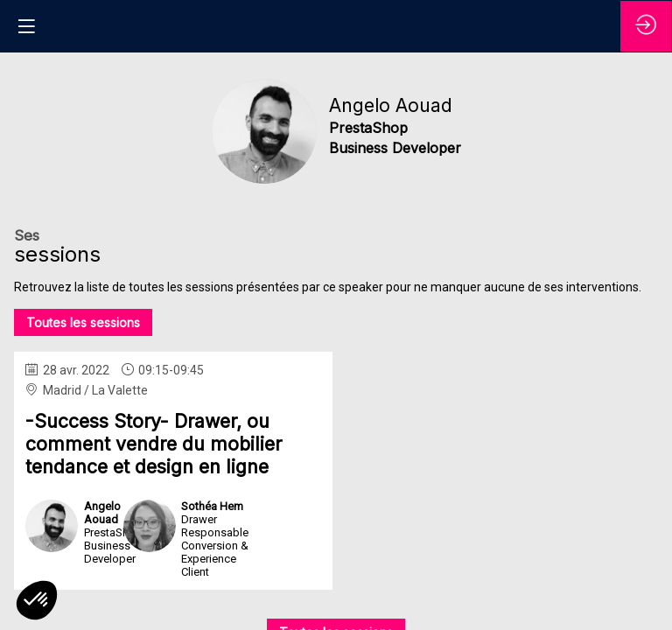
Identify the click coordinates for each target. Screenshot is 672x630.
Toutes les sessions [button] (83, 322)
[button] (26, 26)
